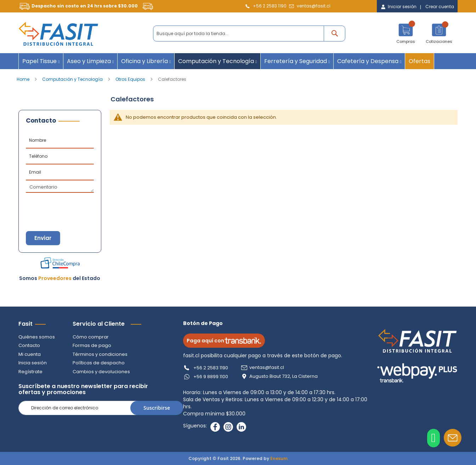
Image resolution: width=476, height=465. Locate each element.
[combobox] (249, 33)
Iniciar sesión (402, 7)
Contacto (29, 345)
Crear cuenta (440, 7)
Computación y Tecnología (73, 79)
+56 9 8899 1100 (211, 377)
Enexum (279, 458)
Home (24, 79)
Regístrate (30, 372)
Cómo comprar (91, 337)
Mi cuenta (30, 354)
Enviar (43, 238)
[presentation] (61, 205)
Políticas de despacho (99, 363)
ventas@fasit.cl (314, 6)
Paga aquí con (224, 341)
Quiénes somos (37, 337)
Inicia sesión (33, 363)
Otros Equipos (131, 79)
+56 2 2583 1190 (270, 6)
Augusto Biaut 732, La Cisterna (284, 376)
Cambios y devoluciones (101, 372)
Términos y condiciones (100, 354)
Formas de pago (92, 345)
